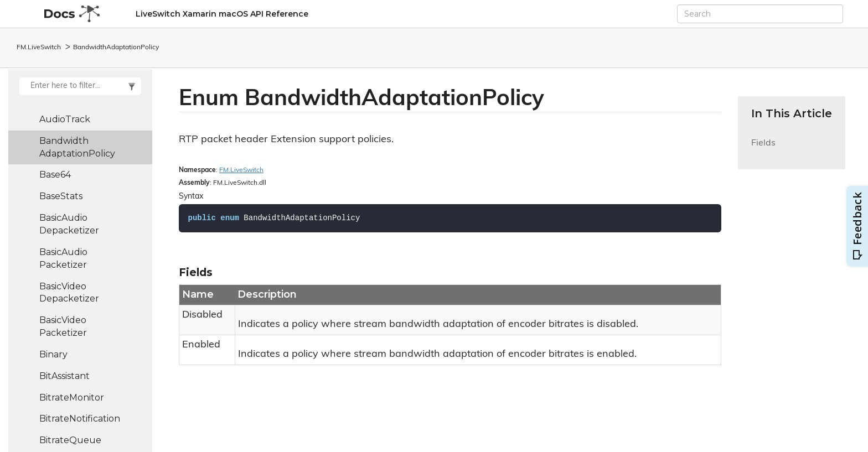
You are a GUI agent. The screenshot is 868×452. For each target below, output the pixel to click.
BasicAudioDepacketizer (69, 224)
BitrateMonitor (72, 398)
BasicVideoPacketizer (63, 326)
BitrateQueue (70, 440)
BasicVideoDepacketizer (69, 293)
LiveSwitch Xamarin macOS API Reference (222, 14)
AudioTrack (65, 119)
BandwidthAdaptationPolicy (116, 48)
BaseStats (61, 196)
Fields (763, 150)
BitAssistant (64, 376)
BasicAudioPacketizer (63, 258)
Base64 (55, 175)
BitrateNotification (80, 419)
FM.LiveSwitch (39, 48)
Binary (53, 354)
